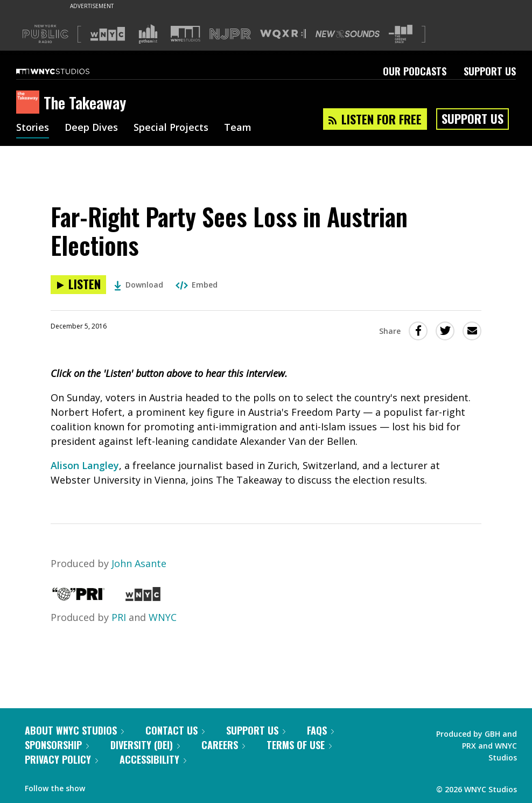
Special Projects (171, 128)
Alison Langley (85, 465)
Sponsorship (57, 745)
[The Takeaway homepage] (30, 103)
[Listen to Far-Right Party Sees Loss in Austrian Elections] (78, 285)
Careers (223, 745)
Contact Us (175, 730)
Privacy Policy (61, 759)
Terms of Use (299, 745)
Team (238, 128)
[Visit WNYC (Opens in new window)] (108, 34)
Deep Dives (91, 128)
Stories (33, 128)
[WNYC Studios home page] (66, 71)
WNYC (163, 617)
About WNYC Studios (74, 730)
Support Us (490, 71)
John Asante (139, 563)
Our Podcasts (415, 71)
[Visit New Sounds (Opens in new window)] (348, 34)
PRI (119, 617)
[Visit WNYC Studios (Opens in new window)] (185, 34)
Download (139, 285)
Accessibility (153, 759)
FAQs (320, 730)
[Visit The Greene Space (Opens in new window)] (401, 34)
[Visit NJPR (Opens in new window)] (230, 34)
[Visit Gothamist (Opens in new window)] (148, 34)
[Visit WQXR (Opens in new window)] (283, 34)
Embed (197, 285)
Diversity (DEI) (145, 745)
